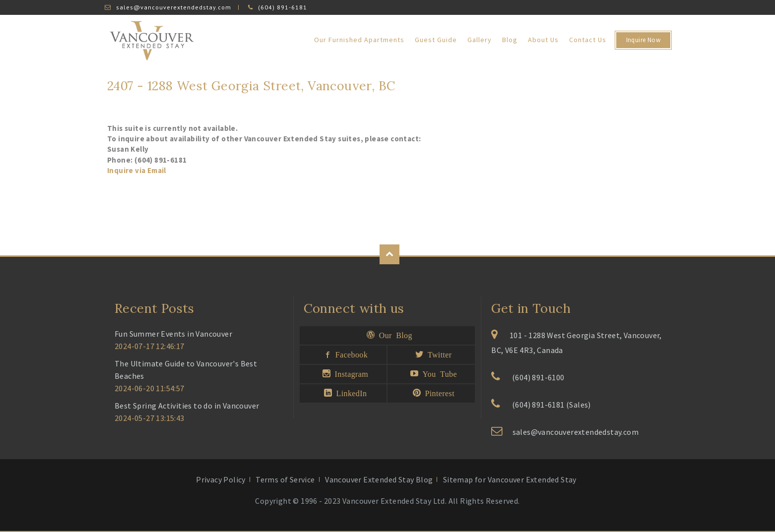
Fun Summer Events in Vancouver (173, 334)
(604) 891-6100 (538, 377)
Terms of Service (285, 479)
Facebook (349, 354)
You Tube (438, 373)
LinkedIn (349, 393)
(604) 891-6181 (283, 7)
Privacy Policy (221, 479)
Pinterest (438, 393)
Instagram (349, 373)
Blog (510, 40)
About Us (543, 40)
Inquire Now (643, 40)
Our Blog (393, 335)
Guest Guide (436, 40)
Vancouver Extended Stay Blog (379, 479)
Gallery (480, 40)
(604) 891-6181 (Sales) (551, 405)
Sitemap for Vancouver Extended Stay (510, 479)
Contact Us (588, 40)
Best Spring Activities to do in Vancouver (187, 406)
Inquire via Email (137, 170)
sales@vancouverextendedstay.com (174, 7)
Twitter (437, 354)
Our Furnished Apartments (359, 40)
